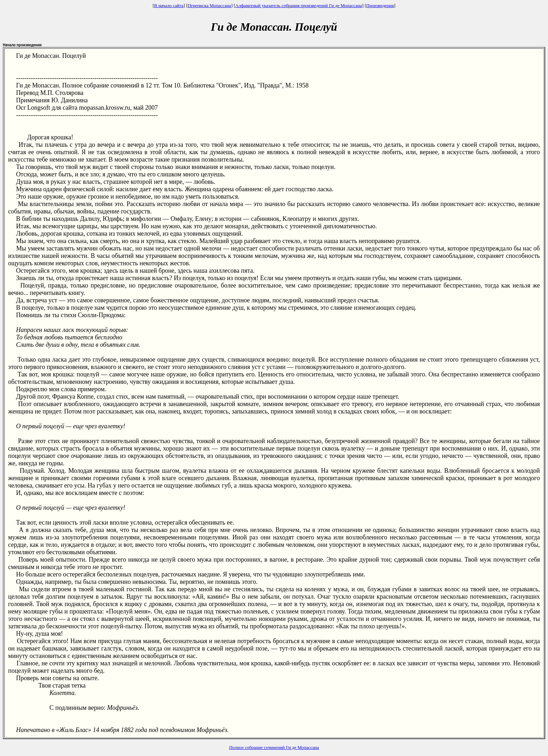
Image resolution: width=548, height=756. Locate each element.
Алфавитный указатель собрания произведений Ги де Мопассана (299, 5)
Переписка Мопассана (209, 5)
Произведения (380, 5)
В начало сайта (169, 5)
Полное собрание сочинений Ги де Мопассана (274, 747)
